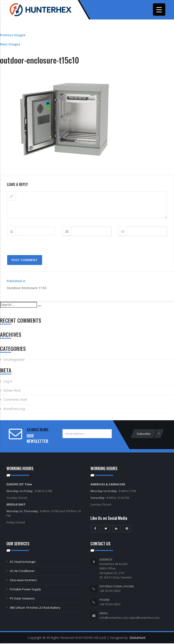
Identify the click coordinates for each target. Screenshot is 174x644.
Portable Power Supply (25, 590)
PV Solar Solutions (22, 599)
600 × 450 (35, 173)
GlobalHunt (137, 638)
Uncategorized (14, 360)
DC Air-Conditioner (22, 571)
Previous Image (12, 36)
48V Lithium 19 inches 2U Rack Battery (35, 608)
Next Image (9, 45)
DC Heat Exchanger (23, 562)
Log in (8, 382)
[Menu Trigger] (159, 10)
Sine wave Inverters (23, 581)
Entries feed (12, 391)
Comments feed (15, 400)
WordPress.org (14, 409)
